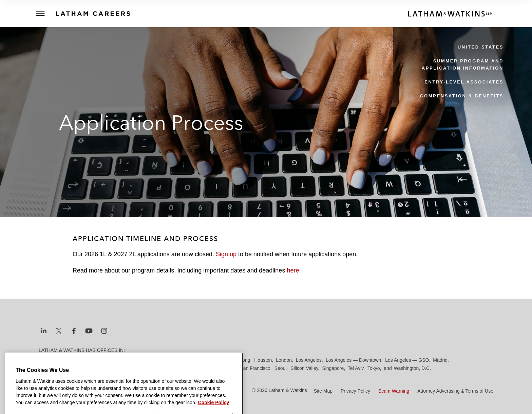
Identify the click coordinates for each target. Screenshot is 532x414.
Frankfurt (189, 360)
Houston (263, 360)
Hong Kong (238, 360)
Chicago (124, 360)
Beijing (63, 360)
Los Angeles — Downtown (353, 360)
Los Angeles (309, 360)
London (284, 360)
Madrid (440, 360)
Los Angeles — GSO (407, 360)
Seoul (281, 368)
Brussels (102, 360)
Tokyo (374, 368)
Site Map (323, 391)
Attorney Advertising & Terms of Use (455, 391)
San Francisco (255, 368)
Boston (82, 360)
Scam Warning (394, 391)
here (293, 270)
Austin (45, 360)
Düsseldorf (164, 360)
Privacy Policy (355, 391)
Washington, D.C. (412, 368)
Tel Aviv (356, 368)
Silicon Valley (304, 368)
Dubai (143, 360)
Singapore (333, 368)
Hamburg (213, 360)
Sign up (226, 254)
